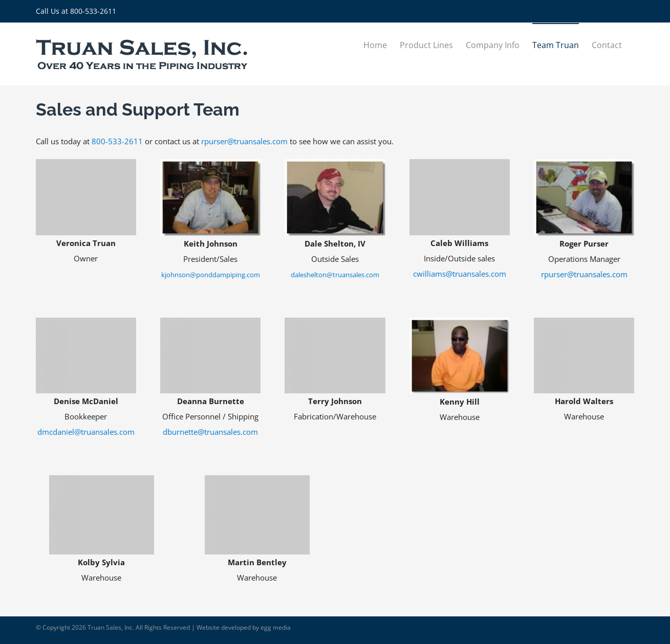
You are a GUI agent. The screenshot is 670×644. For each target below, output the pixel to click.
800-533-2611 (93, 11)
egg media (276, 627)
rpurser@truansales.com (244, 141)
